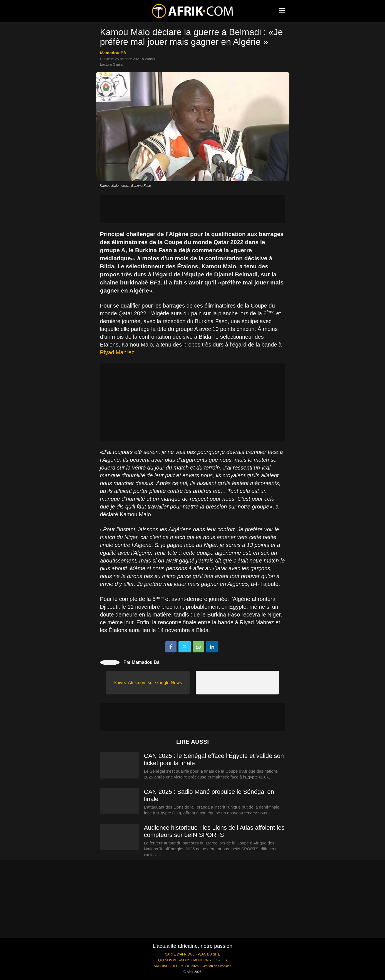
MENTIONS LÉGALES (210, 960)
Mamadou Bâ (113, 53)
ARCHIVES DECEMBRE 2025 (176, 966)
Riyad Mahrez (117, 352)
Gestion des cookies (216, 966)
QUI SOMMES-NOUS (174, 960)
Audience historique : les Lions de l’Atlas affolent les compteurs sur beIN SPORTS (214, 831)
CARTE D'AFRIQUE (180, 954)
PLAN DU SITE (209, 954)
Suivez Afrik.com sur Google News (148, 683)
